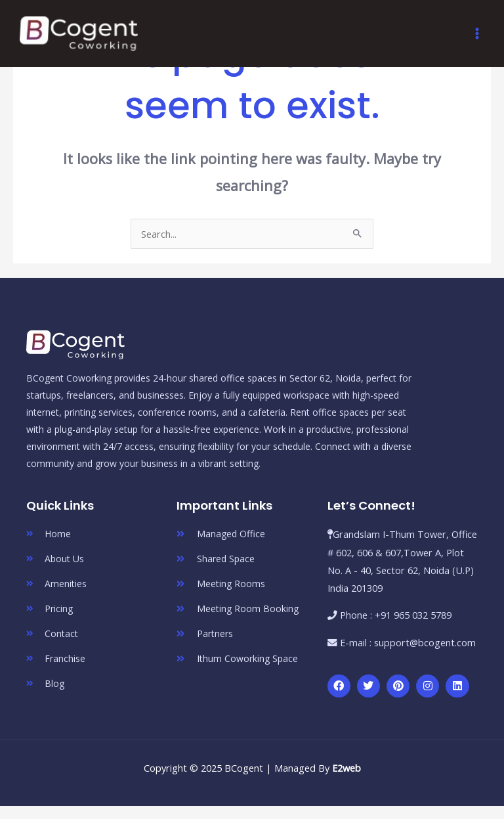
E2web (346, 768)
